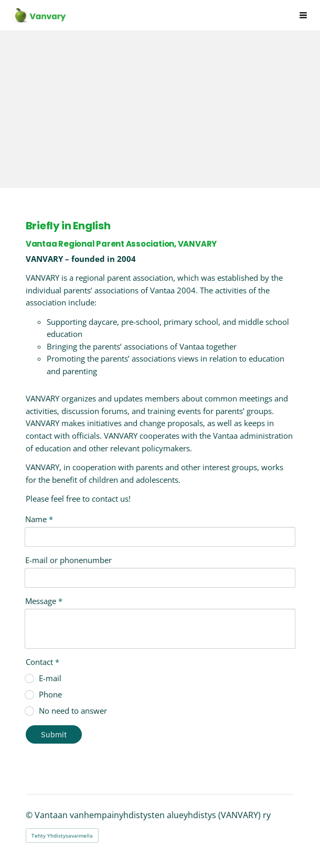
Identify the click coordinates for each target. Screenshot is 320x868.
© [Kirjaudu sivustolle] (30, 815)
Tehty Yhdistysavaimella (62, 835)
